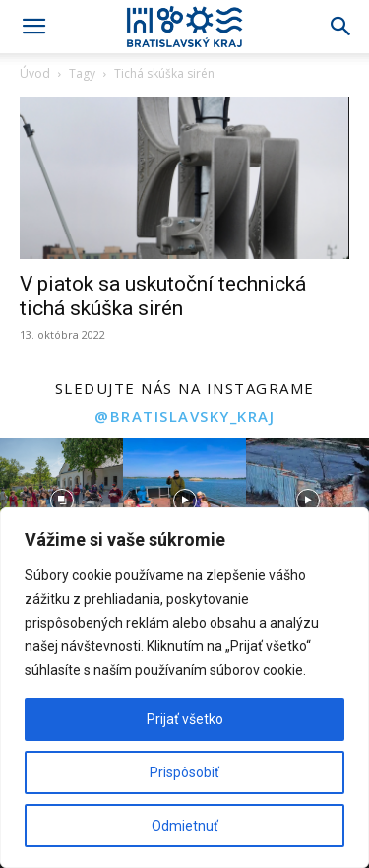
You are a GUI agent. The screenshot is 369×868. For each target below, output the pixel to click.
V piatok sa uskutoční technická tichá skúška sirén (163, 296)
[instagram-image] (61, 500)
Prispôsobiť (184, 772)
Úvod (35, 73)
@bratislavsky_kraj (184, 416)
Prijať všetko (185, 719)
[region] (184, 688)
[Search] (341, 27)
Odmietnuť (185, 826)
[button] (33, 27)
